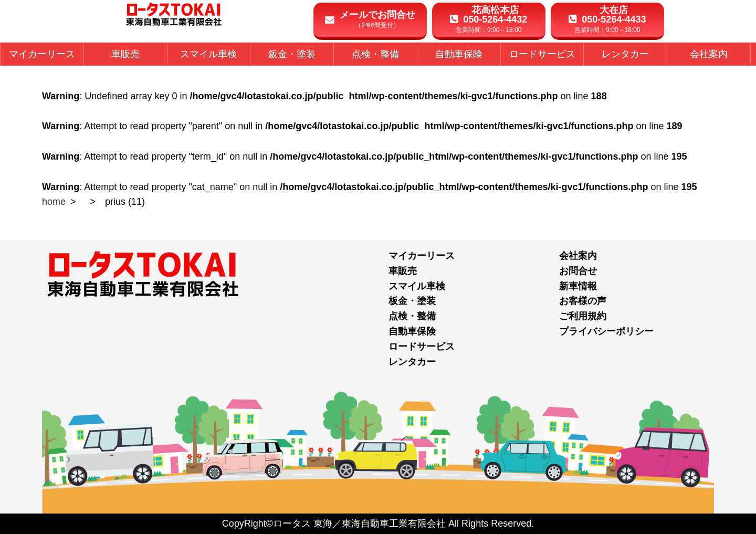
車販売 (403, 271)
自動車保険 (412, 331)
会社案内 (578, 256)
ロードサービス (422, 347)
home (54, 202)
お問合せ (578, 271)
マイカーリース (422, 256)
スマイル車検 (417, 286)
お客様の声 (583, 301)
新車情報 (578, 286)
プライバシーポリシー (606, 331)
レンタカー (412, 362)
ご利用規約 (583, 316)
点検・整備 (412, 316)
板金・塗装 (412, 301)
